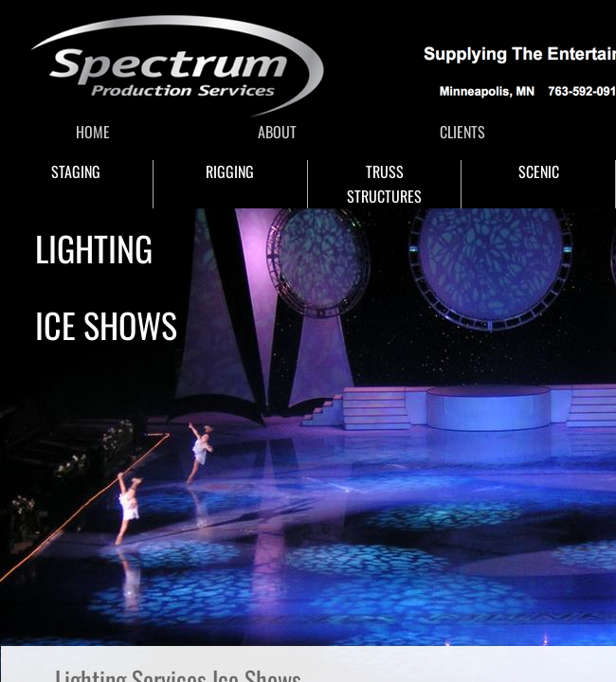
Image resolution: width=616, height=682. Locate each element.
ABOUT (277, 132)
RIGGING (230, 171)
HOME (93, 132)
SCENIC (539, 171)
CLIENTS (462, 132)
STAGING (76, 171)
